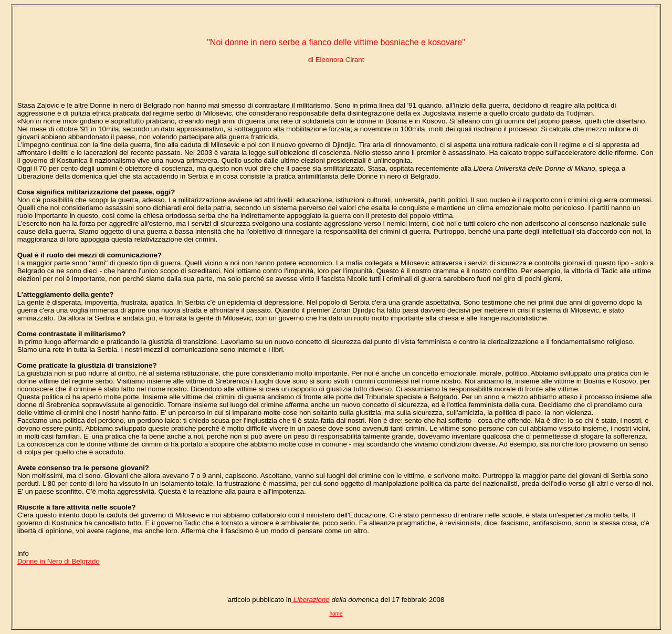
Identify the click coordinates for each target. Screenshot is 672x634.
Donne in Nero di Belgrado (59, 561)
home (336, 614)
